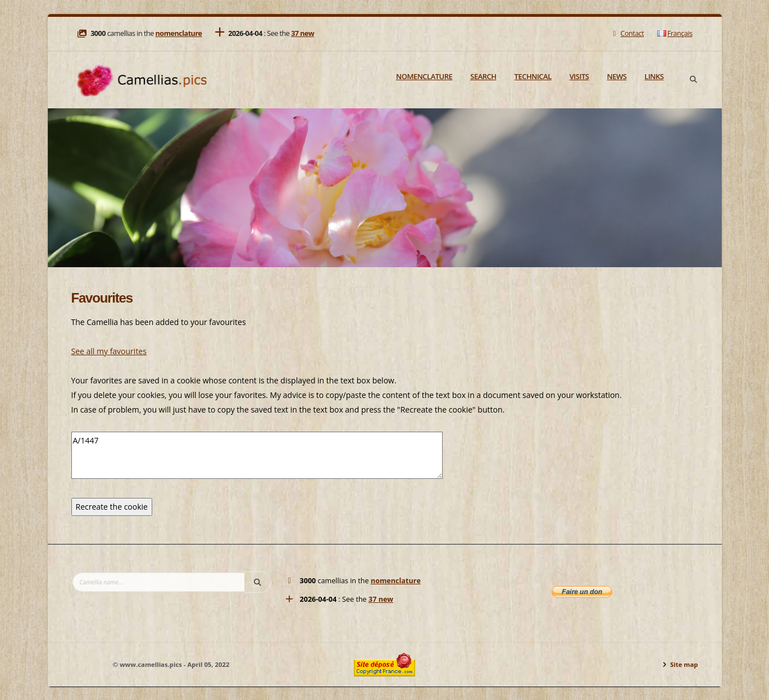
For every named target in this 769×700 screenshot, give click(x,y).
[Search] (694, 80)
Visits (579, 76)
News (616, 76)
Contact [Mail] (627, 33)
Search (483, 76)
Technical (533, 76)
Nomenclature (424, 76)
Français (675, 33)
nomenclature (179, 33)
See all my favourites (109, 351)
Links (654, 76)
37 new (302, 33)
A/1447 (257, 455)
